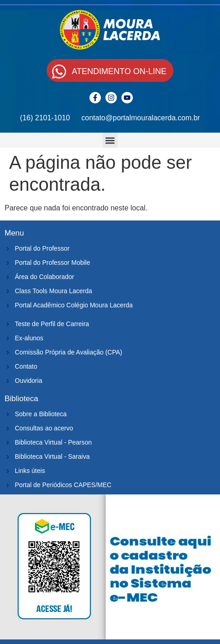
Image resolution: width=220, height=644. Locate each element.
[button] (110, 140)
